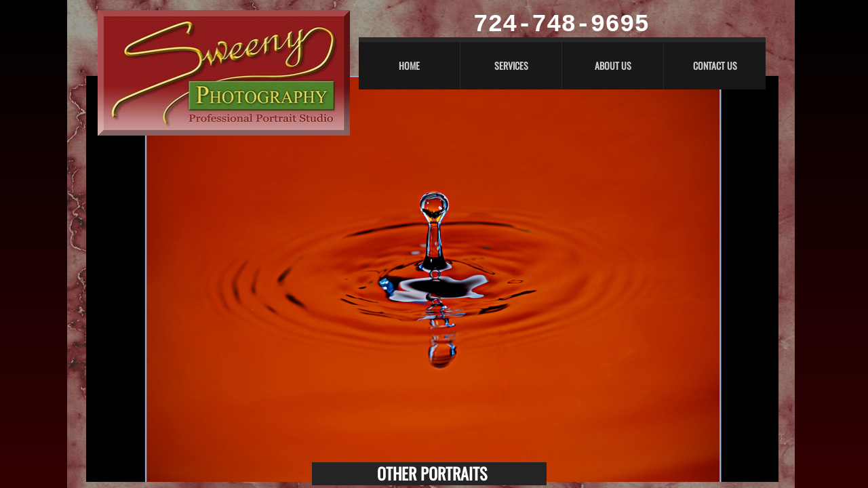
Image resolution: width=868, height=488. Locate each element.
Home (409, 65)
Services (511, 65)
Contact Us (715, 65)
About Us (613, 65)
